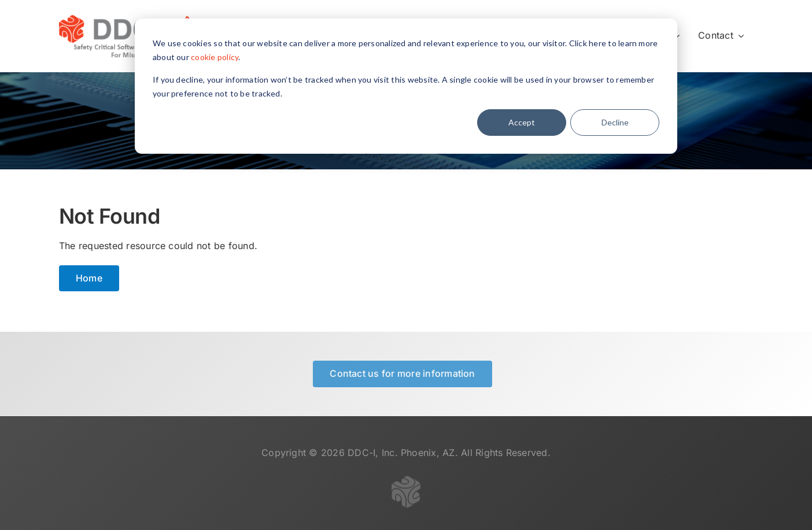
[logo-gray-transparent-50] (406, 484)
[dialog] (406, 86)
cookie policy (215, 57)
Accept (522, 122)
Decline (615, 122)
